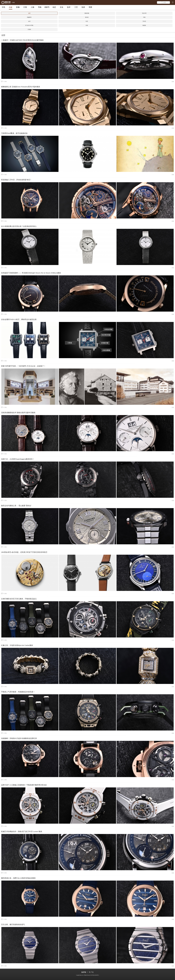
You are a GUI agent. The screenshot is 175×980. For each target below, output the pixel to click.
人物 (32, 7)
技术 (69, 7)
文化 (62, 7)
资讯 (3, 7)
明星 (90, 7)
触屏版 (84, 972)
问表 (87, 25)
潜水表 (87, 17)
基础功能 (87, 13)
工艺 (76, 7)
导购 (40, 7)
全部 (29, 13)
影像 (18, 7)
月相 (144, 17)
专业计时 (144, 13)
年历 (87, 21)
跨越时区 (29, 17)
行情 (25, 7)
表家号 (47, 7)
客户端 (91, 972)
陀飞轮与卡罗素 (29, 25)
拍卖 (83, 7)
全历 (29, 21)
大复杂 (29, 29)
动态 (54, 7)
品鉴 (11, 7)
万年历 (144, 21)
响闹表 (144, 25)
